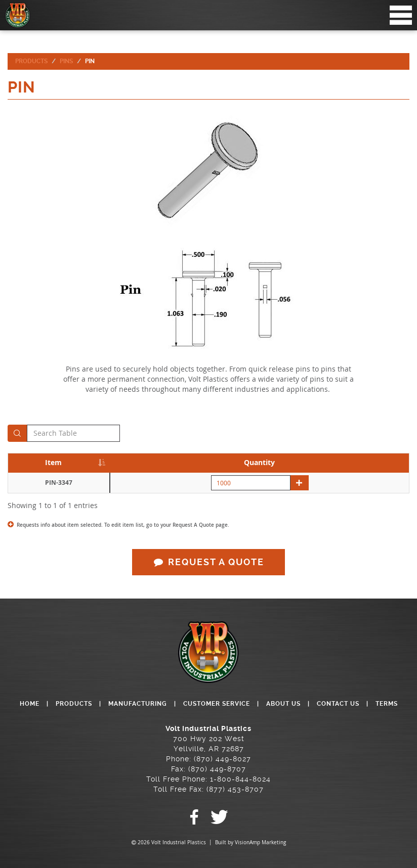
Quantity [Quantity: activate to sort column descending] (259, 462)
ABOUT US (283, 704)
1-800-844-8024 (240, 779)
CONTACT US (338, 704)
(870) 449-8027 (222, 759)
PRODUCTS (74, 704)
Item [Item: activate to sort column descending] (53, 462)
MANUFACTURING (138, 704)
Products (31, 61)
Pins (66, 61)
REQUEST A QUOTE (208, 562)
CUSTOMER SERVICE (217, 704)
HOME (30, 704)
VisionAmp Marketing (260, 842)
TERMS (387, 704)
